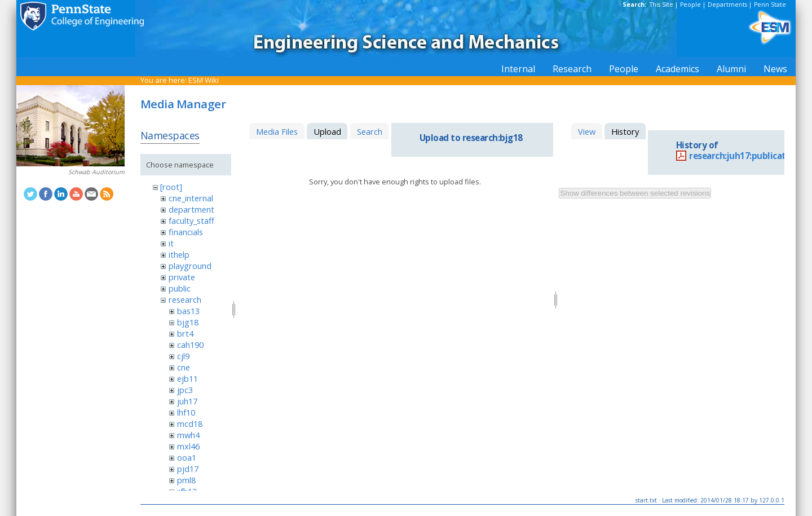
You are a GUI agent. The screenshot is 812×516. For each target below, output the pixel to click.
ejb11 (187, 378)
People (690, 5)
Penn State (770, 5)
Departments (727, 5)
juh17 (187, 401)
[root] (171, 187)
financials (186, 232)
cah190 (190, 345)
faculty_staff (191, 220)
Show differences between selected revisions (635, 193)
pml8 (186, 480)
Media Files (277, 131)
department (191, 209)
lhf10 (186, 412)
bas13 (188, 311)
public (180, 288)
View (587, 131)
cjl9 (183, 356)
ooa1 (187, 457)
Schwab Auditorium (96, 172)
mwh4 (188, 435)
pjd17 (188, 469)
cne (184, 367)
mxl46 (188, 446)
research (185, 299)
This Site (661, 5)
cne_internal (191, 198)
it (171, 243)
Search (370, 131)
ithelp (179, 254)
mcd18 (190, 424)
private (182, 277)
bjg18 (188, 322)
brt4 (185, 333)
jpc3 (185, 390)
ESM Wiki (204, 80)
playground (190, 266)
